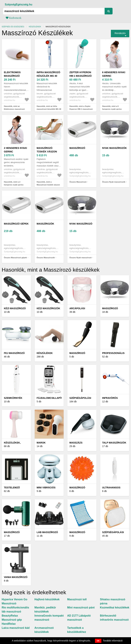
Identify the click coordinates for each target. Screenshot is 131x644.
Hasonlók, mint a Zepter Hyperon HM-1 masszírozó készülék (81, 109)
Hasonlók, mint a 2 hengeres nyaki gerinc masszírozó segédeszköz (15, 185)
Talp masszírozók (114, 443)
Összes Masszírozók (46, 258)
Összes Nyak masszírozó (80, 258)
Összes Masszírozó (78, 182)
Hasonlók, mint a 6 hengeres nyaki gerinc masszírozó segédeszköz (113, 109)
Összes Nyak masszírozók (114, 182)
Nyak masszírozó (81, 224)
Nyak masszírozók (115, 148)
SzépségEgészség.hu (19, 4)
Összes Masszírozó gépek (15, 258)
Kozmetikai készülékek (115, 608)
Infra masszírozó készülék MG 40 (48, 74)
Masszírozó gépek (16, 224)
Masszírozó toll (77, 599)
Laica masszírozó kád (16, 628)
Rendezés (120, 33)
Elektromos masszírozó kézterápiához (14, 76)
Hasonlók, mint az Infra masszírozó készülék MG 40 (49, 108)
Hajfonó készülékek (47, 599)
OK (98, 641)
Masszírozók (45, 224)
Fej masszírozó (14, 353)
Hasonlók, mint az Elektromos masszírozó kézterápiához (14, 109)
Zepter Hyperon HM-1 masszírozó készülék (80, 76)
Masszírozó (77, 148)
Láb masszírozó (47, 532)
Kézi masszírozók (48, 308)
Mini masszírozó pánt (81, 608)
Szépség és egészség (13, 27)
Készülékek (35, 27)
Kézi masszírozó (15, 308)
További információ (113, 641)
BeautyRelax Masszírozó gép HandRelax (12, 620)
